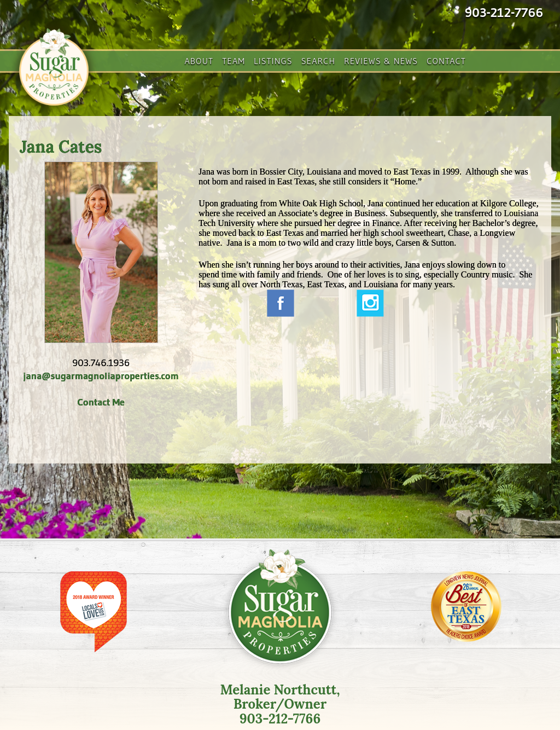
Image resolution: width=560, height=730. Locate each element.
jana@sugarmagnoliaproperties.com (101, 376)
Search (318, 61)
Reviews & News (381, 61)
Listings (273, 61)
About (199, 61)
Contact (446, 61)
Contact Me (101, 402)
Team (234, 61)
